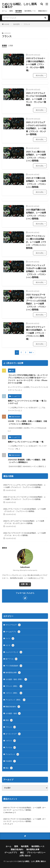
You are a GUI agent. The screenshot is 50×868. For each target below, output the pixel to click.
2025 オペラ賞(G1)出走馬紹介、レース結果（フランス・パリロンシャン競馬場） (36, 182)
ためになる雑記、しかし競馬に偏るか (19, 5)
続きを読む (40, 75)
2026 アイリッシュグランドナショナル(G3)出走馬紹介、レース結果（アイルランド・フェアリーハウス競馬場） (25, 486)
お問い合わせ (25, 856)
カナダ (10, 645)
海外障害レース (30, 11)
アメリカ (11, 748)
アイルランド (12, 754)
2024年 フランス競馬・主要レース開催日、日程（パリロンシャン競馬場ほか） (27, 423)
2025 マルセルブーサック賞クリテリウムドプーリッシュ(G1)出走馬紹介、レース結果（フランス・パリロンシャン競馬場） (36, 302)
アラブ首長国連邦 (14, 666)
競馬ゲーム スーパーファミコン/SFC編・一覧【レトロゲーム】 (27, 402)
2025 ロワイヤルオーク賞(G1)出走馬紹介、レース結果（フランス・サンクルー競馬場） (36, 64)
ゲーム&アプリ (16, 396)
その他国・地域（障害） (16, 679)
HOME (7, 24)
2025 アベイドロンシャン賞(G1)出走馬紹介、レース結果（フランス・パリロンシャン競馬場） (36, 242)
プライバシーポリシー (36, 852)
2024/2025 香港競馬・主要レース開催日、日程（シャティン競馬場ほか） (27, 461)
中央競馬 (11, 761)
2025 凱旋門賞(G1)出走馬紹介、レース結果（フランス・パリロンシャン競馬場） (36, 214)
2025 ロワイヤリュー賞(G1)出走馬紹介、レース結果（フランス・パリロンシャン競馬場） (36, 333)
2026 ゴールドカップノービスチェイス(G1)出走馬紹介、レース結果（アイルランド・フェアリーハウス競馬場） (25, 498)
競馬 (11, 11)
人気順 (11, 45)
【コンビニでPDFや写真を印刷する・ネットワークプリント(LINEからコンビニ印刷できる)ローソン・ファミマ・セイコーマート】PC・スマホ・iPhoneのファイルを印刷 (28, 379)
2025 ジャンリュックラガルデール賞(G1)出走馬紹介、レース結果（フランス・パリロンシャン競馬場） (36, 271)
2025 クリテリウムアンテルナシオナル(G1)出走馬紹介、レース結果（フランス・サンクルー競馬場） (36, 128)
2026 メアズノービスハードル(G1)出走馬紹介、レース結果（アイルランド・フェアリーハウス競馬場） (25, 510)
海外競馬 (19, 11)
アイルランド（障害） (15, 700)
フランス (27, 24)
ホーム (4, 11)
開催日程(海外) (44, 11)
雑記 (13, 371)
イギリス (11, 741)
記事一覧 (24, 584)
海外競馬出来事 (13, 673)
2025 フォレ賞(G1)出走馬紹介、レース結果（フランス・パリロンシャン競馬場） (36, 156)
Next (31, 352)
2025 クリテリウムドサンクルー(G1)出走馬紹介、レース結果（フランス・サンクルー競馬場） (36, 99)
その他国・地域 (13, 713)
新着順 (4, 45)
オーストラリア (13, 734)
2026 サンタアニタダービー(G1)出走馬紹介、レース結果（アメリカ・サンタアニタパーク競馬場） (24, 522)
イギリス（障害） (14, 693)
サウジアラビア (13, 625)
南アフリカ (11, 659)
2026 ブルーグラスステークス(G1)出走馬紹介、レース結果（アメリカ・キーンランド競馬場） (25, 534)
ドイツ (10, 639)
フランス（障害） (14, 686)
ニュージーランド (14, 652)
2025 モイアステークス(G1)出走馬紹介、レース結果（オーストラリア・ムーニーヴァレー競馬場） (25, 809)
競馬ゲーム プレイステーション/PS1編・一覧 (26, 442)
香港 (9, 720)
